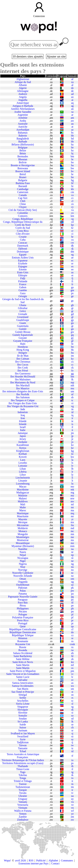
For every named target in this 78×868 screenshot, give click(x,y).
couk (72, 644)
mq (72, 513)
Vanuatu (23, 802)
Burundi (23, 186)
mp (72, 382)
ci (72, 234)
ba (72, 165)
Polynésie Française (23, 617)
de (72, 91)
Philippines (23, 608)
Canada (23, 195)
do (72, 632)
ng (72, 564)
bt (72, 159)
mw (72, 498)
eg (72, 255)
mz (72, 543)
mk (72, 490)
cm (72, 192)
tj (72, 742)
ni (72, 558)
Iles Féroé (23, 371)
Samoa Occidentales (23, 686)
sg (72, 707)
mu (72, 388)
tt (72, 781)
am (72, 118)
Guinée (23, 329)
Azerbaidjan (23, 130)
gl (72, 317)
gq (72, 335)
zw (72, 820)
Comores (23, 216)
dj (72, 249)
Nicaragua (23, 558)
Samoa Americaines (23, 683)
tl (72, 769)
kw (72, 457)
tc (72, 400)
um (72, 391)
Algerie (23, 88)
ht (72, 344)
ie (72, 421)
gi (72, 308)
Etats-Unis (23, 272)
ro (72, 641)
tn (72, 784)
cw (72, 243)
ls (72, 463)
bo (72, 162)
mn (72, 534)
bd (72, 139)
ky (72, 359)
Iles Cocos (23, 365)
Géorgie (23, 296)
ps (72, 293)
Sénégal (23, 695)
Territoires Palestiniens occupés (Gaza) (23, 763)
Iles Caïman (23, 359)
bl (72, 656)
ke (72, 448)
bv (72, 171)
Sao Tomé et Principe (23, 692)
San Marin (23, 689)
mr (72, 516)
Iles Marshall (23, 385)
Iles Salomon (23, 397)
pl (72, 614)
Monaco (23, 531)
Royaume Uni (23, 644)
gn (72, 329)
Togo (23, 772)
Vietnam (23, 808)
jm (72, 433)
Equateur (23, 260)
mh (72, 385)
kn (72, 662)
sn (72, 695)
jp (72, 436)
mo (72, 487)
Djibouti (23, 249)
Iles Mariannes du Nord (23, 382)
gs (72, 301)
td (72, 751)
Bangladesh (23, 139)
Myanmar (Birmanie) (23, 546)
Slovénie (23, 713)
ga (72, 287)
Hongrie (23, 353)
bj (72, 153)
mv (72, 501)
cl (72, 201)
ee (72, 269)
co (72, 213)
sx (72, 668)
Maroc (23, 510)
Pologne (23, 614)
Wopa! (7, 860)
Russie (23, 647)
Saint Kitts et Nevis (23, 662)
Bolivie (23, 162)
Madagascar (23, 492)
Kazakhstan (23, 445)
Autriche (23, 127)
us (72, 272)
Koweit (23, 457)
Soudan (23, 719)
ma (72, 510)
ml (72, 504)
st (72, 692)
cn (72, 204)
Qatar (23, 626)
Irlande (23, 421)
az (72, 130)
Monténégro (23, 537)
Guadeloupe (23, 320)
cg (72, 219)
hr (72, 237)
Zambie (23, 817)
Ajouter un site (56, 56)
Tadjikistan (23, 742)
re (72, 638)
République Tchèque (23, 635)
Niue (23, 567)
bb (72, 142)
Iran (23, 418)
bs (72, 133)
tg (72, 772)
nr (72, 552)
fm (72, 525)
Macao (23, 487)
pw (72, 591)
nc (72, 573)
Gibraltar (23, 308)
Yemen (23, 814)
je (72, 439)
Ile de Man (23, 356)
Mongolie (23, 534)
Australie (23, 124)
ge (72, 296)
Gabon (23, 287)
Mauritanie (23, 516)
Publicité (41, 860)
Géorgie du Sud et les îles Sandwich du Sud (23, 301)
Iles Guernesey (23, 374)
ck (72, 368)
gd (72, 314)
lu (72, 484)
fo (72, 371)
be (72, 147)
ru (72, 647)
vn (72, 808)
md (72, 528)
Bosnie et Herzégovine (23, 165)
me (72, 537)
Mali (23, 504)
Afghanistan (23, 79)
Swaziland (23, 736)
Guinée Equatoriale (23, 335)
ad (72, 94)
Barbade (23, 142)
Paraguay (23, 600)
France (23, 284)
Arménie (23, 118)
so (72, 716)
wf (72, 811)
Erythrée (23, 263)
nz (72, 576)
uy (72, 799)
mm (72, 546)
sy (72, 739)
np (72, 555)
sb (72, 397)
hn (72, 347)
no (72, 570)
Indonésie (23, 412)
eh (72, 653)
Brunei (23, 177)
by (72, 145)
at (72, 127)
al (72, 85)
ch (72, 727)
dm (72, 252)
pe (72, 606)
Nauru (23, 552)
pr (72, 620)
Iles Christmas (23, 362)
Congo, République (23, 219)
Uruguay (23, 799)
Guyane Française (23, 341)
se (72, 724)
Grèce (23, 311)
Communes (67, 860)
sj (72, 733)
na (72, 549)
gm (72, 290)
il (72, 427)
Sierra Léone (23, 704)
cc (72, 365)
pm (72, 671)
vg (72, 406)
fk (72, 379)
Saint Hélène (23, 659)
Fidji (23, 278)
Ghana (23, 305)
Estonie (23, 269)
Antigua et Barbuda (23, 106)
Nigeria (23, 564)
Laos (23, 460)
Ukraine (23, 796)
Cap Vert (23, 198)
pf (72, 617)
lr (72, 472)
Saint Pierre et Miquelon (23, 671)
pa (72, 594)
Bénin (23, 153)
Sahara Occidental (23, 653)
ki (72, 454)
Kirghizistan (23, 451)
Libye (23, 475)
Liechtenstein (23, 478)
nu (72, 567)
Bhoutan (23, 159)
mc (72, 531)
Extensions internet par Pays (34, 863)
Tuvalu (23, 793)
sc (72, 701)
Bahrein (23, 136)
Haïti (23, 344)
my (72, 495)
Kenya (23, 448)
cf (72, 629)
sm (72, 689)
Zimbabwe (23, 820)
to (72, 778)
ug (72, 582)
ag (72, 106)
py (72, 600)
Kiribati (23, 454)
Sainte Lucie (23, 677)
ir (72, 418)
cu (72, 240)
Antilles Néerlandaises (23, 109)
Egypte (23, 255)
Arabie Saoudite (23, 112)
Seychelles (23, 701)
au (72, 124)
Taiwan (23, 745)
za (72, 82)
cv (72, 198)
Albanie (23, 85)
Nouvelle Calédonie (23, 573)
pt (72, 623)
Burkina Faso (23, 183)
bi (72, 186)
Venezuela (23, 805)
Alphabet (53, 860)
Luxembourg (23, 484)
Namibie (23, 549)
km (72, 216)
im (72, 356)
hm (72, 376)
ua (72, 796)
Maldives (23, 501)
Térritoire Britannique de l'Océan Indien (23, 760)
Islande (23, 424)
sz (72, 736)
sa (72, 112)
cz (72, 635)
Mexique (23, 522)
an (72, 109)
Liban (23, 469)
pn (72, 611)
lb (72, 469)
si (72, 713)
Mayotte (23, 519)
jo (72, 442)
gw (72, 332)
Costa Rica (23, 231)
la (72, 460)
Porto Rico (23, 620)
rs (72, 698)
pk (72, 588)
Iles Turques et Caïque (23, 400)
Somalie (23, 716)
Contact (55, 863)
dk (72, 246)
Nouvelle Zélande (23, 576)
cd (72, 222)
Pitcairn (23, 611)
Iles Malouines (23, 379)
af (72, 79)
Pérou (23, 606)
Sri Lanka (23, 722)
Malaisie (23, 495)
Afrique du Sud (23, 82)
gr (72, 311)
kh (72, 189)
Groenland (23, 317)
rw (72, 650)
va (72, 210)
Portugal (23, 623)
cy (72, 207)
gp (72, 320)
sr (72, 730)
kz (72, 445)
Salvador (23, 680)
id (72, 412)
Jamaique (23, 433)
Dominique (23, 252)
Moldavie (23, 528)
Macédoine (23, 490)
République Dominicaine (23, 632)
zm (72, 817)
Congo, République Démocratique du (23, 222)
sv (72, 680)
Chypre (23, 207)
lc (72, 677)
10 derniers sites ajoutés (28, 56)
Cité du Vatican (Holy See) (23, 210)
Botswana (23, 168)
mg (72, 492)
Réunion (23, 638)
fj (72, 278)
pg (72, 597)
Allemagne (23, 91)
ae (72, 258)
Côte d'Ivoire (23, 234)
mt (72, 507)
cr (72, 231)
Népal (23, 555)
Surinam (23, 730)
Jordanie (23, 442)
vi (72, 403)
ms (72, 540)
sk (72, 710)
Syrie (23, 739)
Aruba (23, 121)
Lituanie (23, 481)
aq (72, 103)
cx (72, 362)
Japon (23, 436)
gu (72, 323)
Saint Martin (23, 665)
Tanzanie (23, 748)
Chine (23, 204)
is (72, 424)
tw (72, 745)
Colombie (23, 213)
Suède (23, 724)
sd (72, 719)
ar (72, 115)
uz (72, 585)
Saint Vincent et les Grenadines (23, 674)
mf (72, 665)
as (72, 683)
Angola (23, 97)
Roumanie (23, 641)
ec (72, 260)
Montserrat (23, 540)
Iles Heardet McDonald (23, 376)
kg (72, 451)
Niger (23, 561)
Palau (23, 591)
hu (72, 353)
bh (72, 136)
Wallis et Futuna (23, 811)
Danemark (23, 246)
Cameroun (23, 192)
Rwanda (23, 650)
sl (72, 704)
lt (72, 481)
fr (72, 284)
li (72, 478)
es (72, 266)
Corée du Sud (23, 228)
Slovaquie (23, 710)
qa (72, 626)
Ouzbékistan (23, 585)
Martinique (23, 513)
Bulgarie (23, 180)
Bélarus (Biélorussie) (23, 145)
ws (72, 686)
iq (72, 415)
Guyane (23, 338)
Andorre (23, 94)
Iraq (23, 415)
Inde (23, 409)
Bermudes (23, 156)
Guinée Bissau (23, 332)
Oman (23, 579)
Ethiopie (23, 275)
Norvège (23, 570)
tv (72, 793)
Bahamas (23, 133)
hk (72, 350)
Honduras (23, 347)
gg (72, 374)
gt (72, 326)
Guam (23, 323)
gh (72, 305)
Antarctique (23, 103)
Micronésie (23, 525)
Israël (23, 427)
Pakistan (23, 588)
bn (72, 177)
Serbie (23, 698)
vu (72, 802)
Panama (23, 594)
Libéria (23, 472)
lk (72, 722)
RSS (31, 860)
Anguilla (23, 100)
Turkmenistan (23, 787)
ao (72, 97)
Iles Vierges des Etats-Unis (23, 403)
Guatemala (23, 326)
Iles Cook (23, 368)
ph (72, 608)
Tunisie (23, 784)
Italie (23, 430)
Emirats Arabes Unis (23, 258)
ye (72, 814)
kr (72, 228)
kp (72, 225)
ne (72, 561)
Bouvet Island (23, 171)
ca (72, 195)
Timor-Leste (23, 769)
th (72, 766)
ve (72, 805)
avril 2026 (20, 860)
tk (72, 775)
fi (72, 281)
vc (72, 674)
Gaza (23, 293)
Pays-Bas (23, 603)
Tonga (23, 778)
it (72, 430)
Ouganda (23, 582)
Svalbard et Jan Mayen (23, 733)
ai (72, 100)
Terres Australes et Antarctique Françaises (23, 756)
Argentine (23, 115)
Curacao (23, 243)
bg (72, 180)
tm (72, 787)
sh (72, 659)
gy (72, 338)
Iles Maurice (23, 388)
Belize (23, 150)
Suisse (23, 727)
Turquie (23, 790)
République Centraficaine (23, 629)
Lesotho (23, 463)
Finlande (23, 281)
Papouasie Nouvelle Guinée (23, 597)
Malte (23, 507)
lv (72, 466)
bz (72, 150)
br (72, 174)
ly (72, 475)
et (72, 275)
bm (72, 156)
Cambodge (23, 189)
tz (72, 748)
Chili (23, 201)
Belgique (23, 147)
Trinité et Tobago (23, 781)
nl (72, 603)
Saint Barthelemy (23, 656)
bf (72, 183)
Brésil (23, 174)
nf (72, 394)
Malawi (23, 498)
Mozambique (23, 543)
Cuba (23, 240)
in (72, 409)
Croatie (23, 237)
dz (72, 88)
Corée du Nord (23, 225)
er (72, 263)
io (72, 760)
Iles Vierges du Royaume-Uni (23, 406)
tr (72, 790)
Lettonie (23, 466)
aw (72, 121)
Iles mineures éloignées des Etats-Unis (23, 391)
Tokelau (23, 775)
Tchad (23, 751)
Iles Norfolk (23, 394)
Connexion (39, 16)
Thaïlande (23, 766)
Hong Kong (23, 350)
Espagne (23, 266)
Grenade (23, 314)
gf (72, 341)
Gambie (23, 290)
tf (72, 756)
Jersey (23, 439)
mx (72, 522)
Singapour (23, 707)
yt (72, 519)
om (72, 579)
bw (72, 168)
